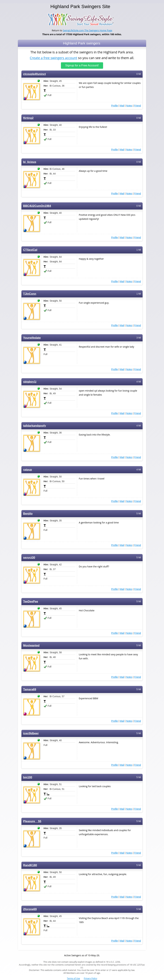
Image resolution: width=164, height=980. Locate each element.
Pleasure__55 (32, 821)
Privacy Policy (91, 978)
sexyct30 (29, 557)
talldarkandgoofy (35, 425)
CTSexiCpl (30, 250)
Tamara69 (30, 689)
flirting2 (28, 118)
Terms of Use (73, 978)
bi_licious (30, 162)
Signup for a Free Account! (82, 65)
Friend (138, 105)
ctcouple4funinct (34, 74)
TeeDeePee (31, 601)
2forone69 (30, 909)
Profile (115, 105)
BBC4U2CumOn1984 (37, 206)
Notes (129, 105)
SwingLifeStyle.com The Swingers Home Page (87, 30)
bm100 (28, 777)
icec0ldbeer (31, 733)
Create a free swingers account (53, 58)
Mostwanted (31, 645)
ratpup (28, 469)
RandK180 (30, 865)
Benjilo (28, 513)
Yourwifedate (32, 338)
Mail (122, 105)
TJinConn (30, 294)
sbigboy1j (30, 382)
